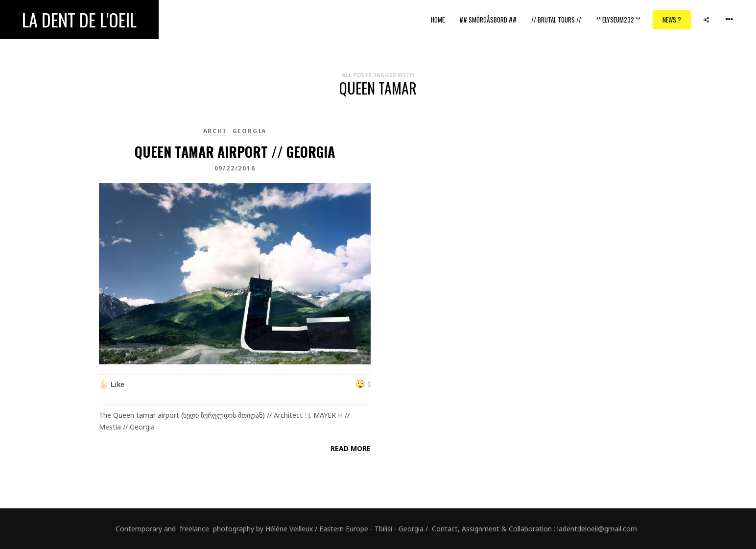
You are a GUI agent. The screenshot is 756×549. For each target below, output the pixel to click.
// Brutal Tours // (556, 20)
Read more (351, 448)
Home (438, 20)
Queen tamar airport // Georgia (235, 152)
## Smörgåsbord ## (488, 20)
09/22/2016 (235, 168)
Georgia (250, 131)
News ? (672, 20)
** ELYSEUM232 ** (618, 20)
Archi (215, 131)
